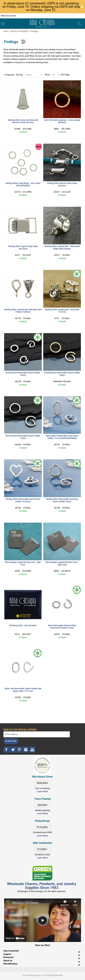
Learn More (42, 791)
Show (47, 75)
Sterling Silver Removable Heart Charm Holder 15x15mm (23, 500)
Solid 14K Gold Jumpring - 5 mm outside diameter (62, 121)
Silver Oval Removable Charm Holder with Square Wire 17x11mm (23, 690)
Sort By (19, 75)
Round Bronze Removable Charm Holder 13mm (62, 374)
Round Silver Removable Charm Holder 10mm (23, 374)
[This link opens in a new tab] (42, 867)
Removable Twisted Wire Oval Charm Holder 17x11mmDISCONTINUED (62, 437)
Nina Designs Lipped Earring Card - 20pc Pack (23, 563)
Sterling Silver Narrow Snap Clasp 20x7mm (62, 184)
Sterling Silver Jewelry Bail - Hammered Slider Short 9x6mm (62, 248)
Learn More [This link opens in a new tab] (42, 813)
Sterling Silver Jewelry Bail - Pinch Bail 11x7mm (62, 311)
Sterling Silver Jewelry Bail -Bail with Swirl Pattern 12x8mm (23, 311)
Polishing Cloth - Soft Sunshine (23, 626)
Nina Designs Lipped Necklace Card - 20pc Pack (62, 563)
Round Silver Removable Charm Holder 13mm (23, 437)
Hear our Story (42, 945)
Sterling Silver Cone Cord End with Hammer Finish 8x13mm (23, 121)
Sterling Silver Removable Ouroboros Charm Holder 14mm (62, 500)
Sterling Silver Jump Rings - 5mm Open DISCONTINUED (23, 184)
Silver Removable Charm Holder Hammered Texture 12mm (62, 627)
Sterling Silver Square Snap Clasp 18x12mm (23, 248)
